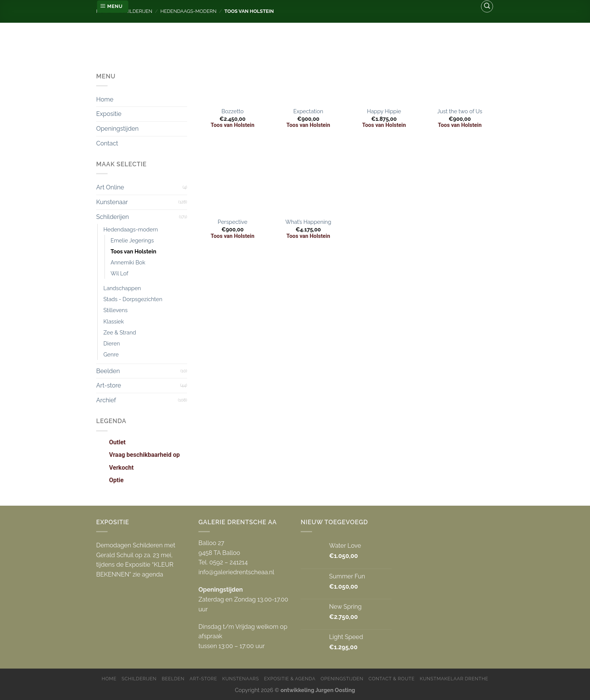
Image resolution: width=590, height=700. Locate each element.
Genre (111, 354)
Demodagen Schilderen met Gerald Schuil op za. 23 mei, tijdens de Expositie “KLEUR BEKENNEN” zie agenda (136, 560)
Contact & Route (392, 679)
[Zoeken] (487, 6)
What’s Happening (308, 222)
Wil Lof (119, 273)
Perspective (233, 222)
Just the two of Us (460, 111)
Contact (107, 143)
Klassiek (114, 321)
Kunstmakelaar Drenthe (454, 679)
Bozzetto (233, 111)
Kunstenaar (112, 202)
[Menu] (113, 7)
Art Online (110, 187)
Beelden (108, 371)
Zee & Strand (120, 332)
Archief (106, 400)
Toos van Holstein (133, 251)
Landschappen (122, 288)
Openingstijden (117, 129)
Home (105, 99)
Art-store (109, 385)
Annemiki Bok (128, 262)
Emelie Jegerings (132, 240)
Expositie (109, 114)
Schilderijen (112, 217)
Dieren (112, 343)
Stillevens (116, 310)
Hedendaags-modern (131, 229)
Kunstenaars (241, 679)
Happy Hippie (384, 111)
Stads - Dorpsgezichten (133, 299)
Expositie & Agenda (290, 679)
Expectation (308, 111)
